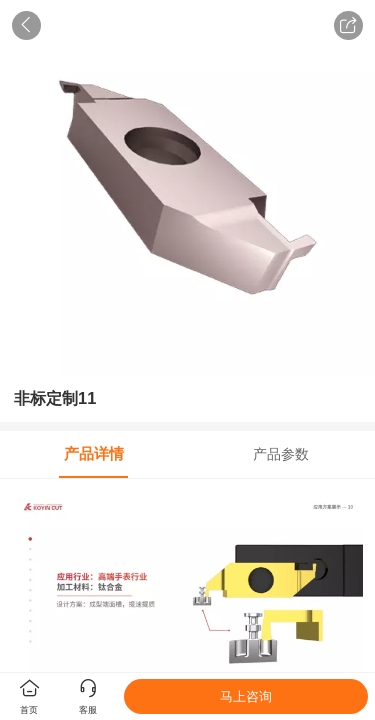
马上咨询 (246, 696)
